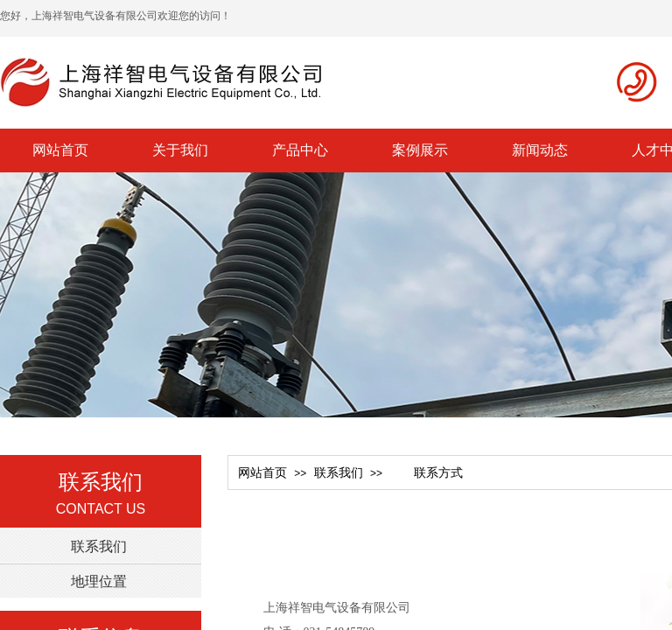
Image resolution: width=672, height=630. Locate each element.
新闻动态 (540, 150)
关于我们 (180, 150)
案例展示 (420, 150)
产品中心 (300, 150)
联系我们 (339, 473)
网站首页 (60, 150)
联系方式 (426, 473)
